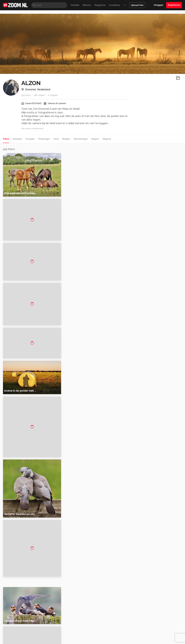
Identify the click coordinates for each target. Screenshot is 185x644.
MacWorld (102, 642)
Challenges (44, 139)
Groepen (30, 139)
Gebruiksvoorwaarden (159, 617)
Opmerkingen (81, 139)
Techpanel (125, 642)
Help (151, 628)
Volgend (107, 139)
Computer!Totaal (52, 642)
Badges (66, 139)
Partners (152, 623)
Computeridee (30, 642)
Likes (56, 139)
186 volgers (40, 95)
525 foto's (26, 95)
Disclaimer (153, 612)
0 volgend (53, 95)
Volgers (95, 139)
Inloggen (159, 5)
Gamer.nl (135, 642)
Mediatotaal (80, 642)
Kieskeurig (17, 642)
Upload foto (137, 5)
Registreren (174, 5)
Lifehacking (113, 642)
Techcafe (92, 642)
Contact (152, 633)
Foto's (6, 139)
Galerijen (17, 139)
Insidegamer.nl (147, 642)
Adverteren (154, 607)
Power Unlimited (164, 642)
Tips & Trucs (67, 642)
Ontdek (75, 5)
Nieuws (87, 5)
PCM (41, 642)
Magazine (100, 5)
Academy (115, 5)
